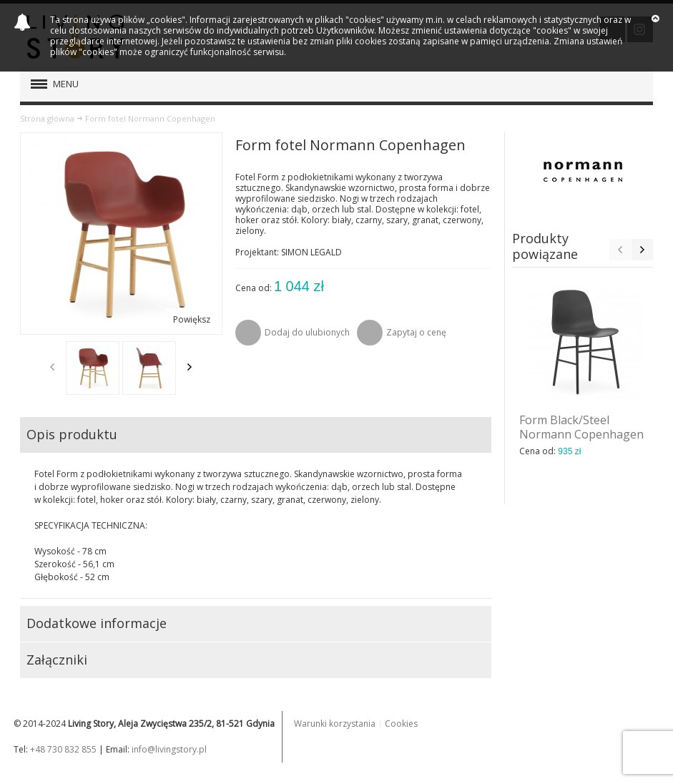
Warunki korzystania (335, 724)
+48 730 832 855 (63, 749)
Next (190, 367)
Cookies (401, 724)
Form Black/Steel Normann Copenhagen (581, 427)
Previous (52, 367)
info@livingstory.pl (169, 749)
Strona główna (47, 118)
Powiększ (192, 319)
